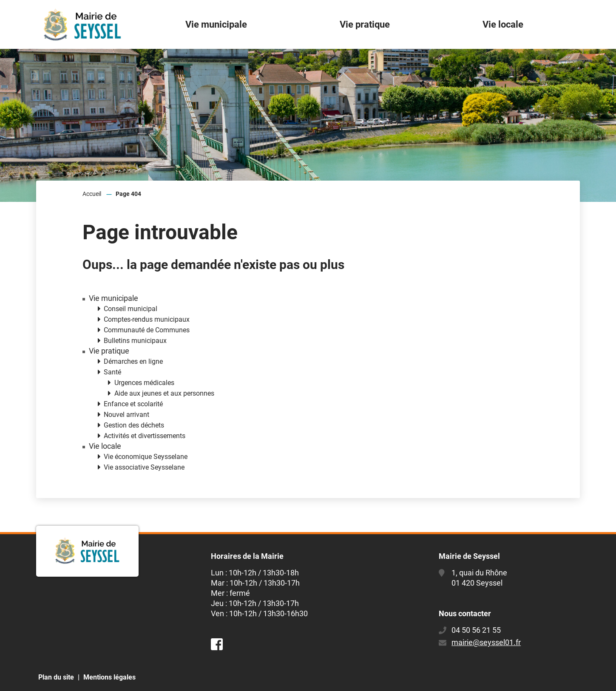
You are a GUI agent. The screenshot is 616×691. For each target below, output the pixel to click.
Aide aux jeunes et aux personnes (164, 393)
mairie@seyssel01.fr (486, 642)
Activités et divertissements (145, 436)
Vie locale (105, 446)
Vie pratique (109, 351)
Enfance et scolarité (133, 404)
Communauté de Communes (147, 330)
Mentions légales (109, 677)
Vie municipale (114, 298)
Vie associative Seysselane (144, 467)
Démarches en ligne (133, 361)
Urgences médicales (144, 383)
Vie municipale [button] (216, 24)
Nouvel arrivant (126, 415)
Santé (112, 372)
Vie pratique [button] (365, 24)
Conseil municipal (131, 309)
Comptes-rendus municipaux (147, 319)
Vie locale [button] (503, 24)
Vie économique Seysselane (146, 457)
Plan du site (56, 677)
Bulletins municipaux (135, 341)
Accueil (92, 194)
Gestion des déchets (134, 425)
